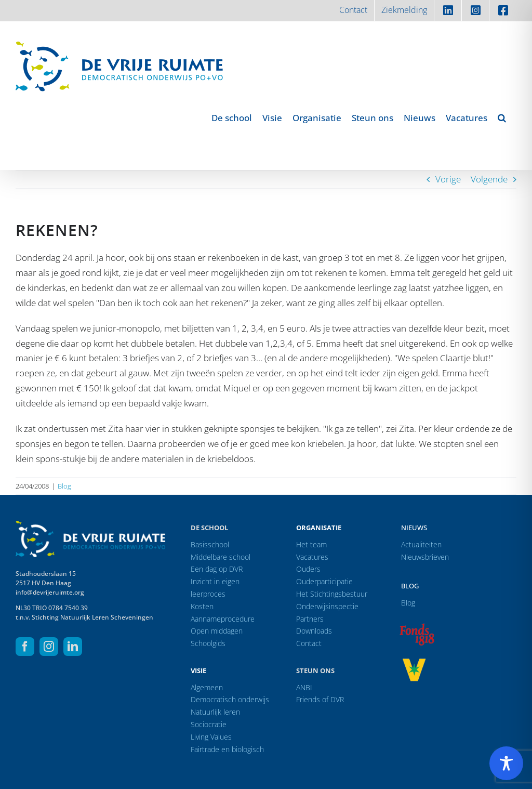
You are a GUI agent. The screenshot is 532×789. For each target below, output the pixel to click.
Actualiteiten (421, 544)
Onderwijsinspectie (327, 606)
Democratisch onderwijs (230, 699)
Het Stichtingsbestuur (332, 594)
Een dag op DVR (217, 569)
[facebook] (25, 647)
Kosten (202, 606)
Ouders (308, 569)
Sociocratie (209, 724)
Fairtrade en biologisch (227, 749)
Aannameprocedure (223, 619)
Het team (311, 544)
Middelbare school (221, 557)
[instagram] (49, 647)
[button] (502, 117)
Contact (309, 643)
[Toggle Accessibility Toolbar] (506, 763)
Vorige (448, 179)
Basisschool (210, 544)
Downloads (314, 631)
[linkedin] (73, 647)
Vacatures (312, 557)
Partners (310, 619)
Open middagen (217, 631)
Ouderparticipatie (324, 581)
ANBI (304, 687)
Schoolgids (208, 643)
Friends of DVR (320, 699)
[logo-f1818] (417, 626)
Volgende (489, 179)
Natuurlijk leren (215, 712)
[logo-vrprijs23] (414, 662)
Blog (64, 486)
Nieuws (414, 528)
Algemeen (207, 687)
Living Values (211, 737)
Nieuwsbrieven (425, 557)
